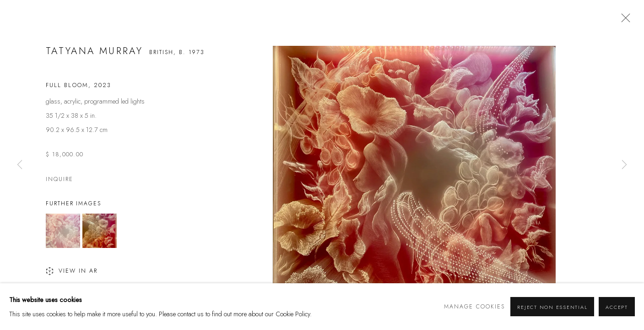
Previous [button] (20, 165)
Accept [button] (617, 307)
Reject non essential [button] (552, 307)
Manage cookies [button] (474, 307)
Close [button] (623, 21)
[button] (63, 231)
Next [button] (624, 165)
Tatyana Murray (94, 51)
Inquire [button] (60, 179)
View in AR (72, 272)
